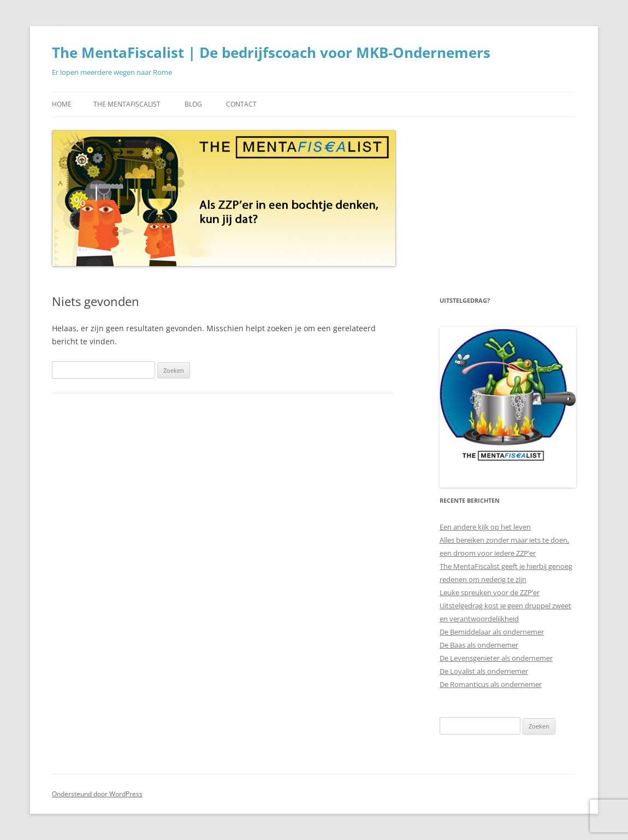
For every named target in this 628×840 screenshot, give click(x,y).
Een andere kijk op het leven (485, 527)
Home (62, 104)
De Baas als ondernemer (479, 645)
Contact (241, 104)
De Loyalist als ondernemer (484, 671)
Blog (193, 104)
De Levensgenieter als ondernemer (496, 658)
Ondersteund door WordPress (97, 794)
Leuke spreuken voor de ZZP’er (490, 592)
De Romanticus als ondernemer (491, 684)
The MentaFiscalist (127, 104)
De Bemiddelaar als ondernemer (492, 632)
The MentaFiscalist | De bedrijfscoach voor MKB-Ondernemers (271, 52)
